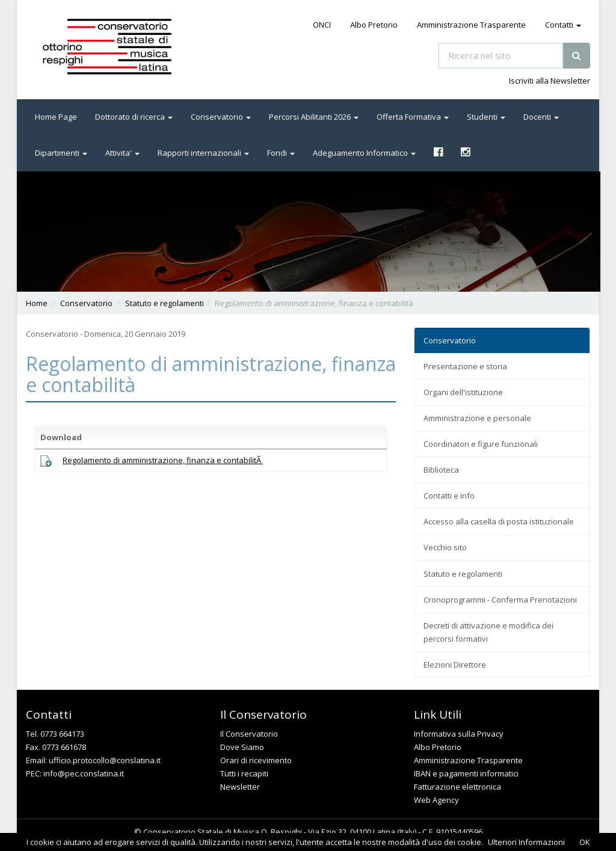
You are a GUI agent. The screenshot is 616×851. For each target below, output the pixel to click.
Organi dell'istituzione (463, 392)
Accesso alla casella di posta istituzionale (499, 521)
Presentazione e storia (465, 366)
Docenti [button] (541, 117)
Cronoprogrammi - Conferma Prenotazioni (500, 600)
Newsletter (240, 787)
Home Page (56, 117)
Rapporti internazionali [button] (203, 153)
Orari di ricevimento (256, 760)
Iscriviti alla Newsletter (550, 81)
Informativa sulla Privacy (459, 734)
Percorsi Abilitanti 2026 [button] (314, 117)
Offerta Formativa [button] (413, 117)
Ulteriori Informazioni (526, 842)
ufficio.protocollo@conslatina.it (105, 760)
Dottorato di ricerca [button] (134, 117)
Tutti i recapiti (244, 773)
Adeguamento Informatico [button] (364, 153)
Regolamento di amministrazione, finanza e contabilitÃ (163, 460)
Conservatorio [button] (221, 117)
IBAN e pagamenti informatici (466, 773)
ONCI (322, 25)
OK (585, 842)
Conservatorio (86, 303)
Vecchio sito (445, 547)
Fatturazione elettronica (457, 787)
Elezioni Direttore (455, 665)
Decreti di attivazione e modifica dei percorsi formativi (488, 632)
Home (37, 303)
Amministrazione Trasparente (471, 25)
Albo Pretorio (374, 25)
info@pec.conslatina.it (84, 773)
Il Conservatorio (249, 734)
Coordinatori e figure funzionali (481, 444)
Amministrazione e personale (477, 418)
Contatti (563, 25)
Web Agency (436, 800)
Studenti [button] (486, 117)
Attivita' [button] (122, 153)
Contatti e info (449, 496)
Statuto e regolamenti (165, 303)
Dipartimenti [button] (61, 153)
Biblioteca (441, 470)
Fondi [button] (281, 153)
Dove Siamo (242, 747)
